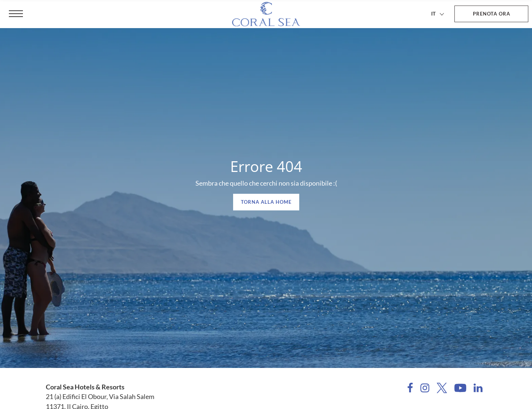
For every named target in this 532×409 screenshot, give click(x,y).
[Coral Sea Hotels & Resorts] (266, 14)
